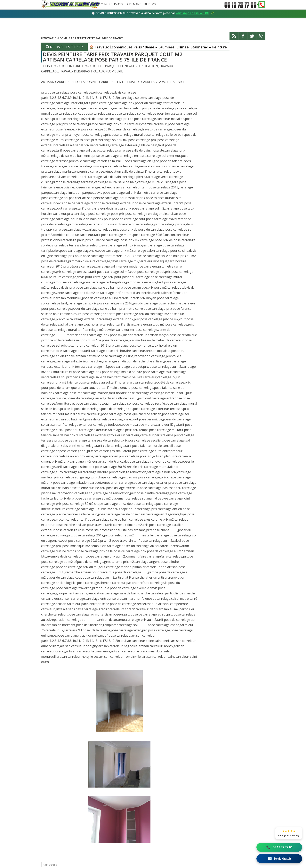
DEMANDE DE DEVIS (143, 4)
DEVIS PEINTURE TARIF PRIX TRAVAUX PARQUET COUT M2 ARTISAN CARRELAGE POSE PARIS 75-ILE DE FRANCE (113, 57)
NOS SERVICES (114, 4)
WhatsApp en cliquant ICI (192, 13)
